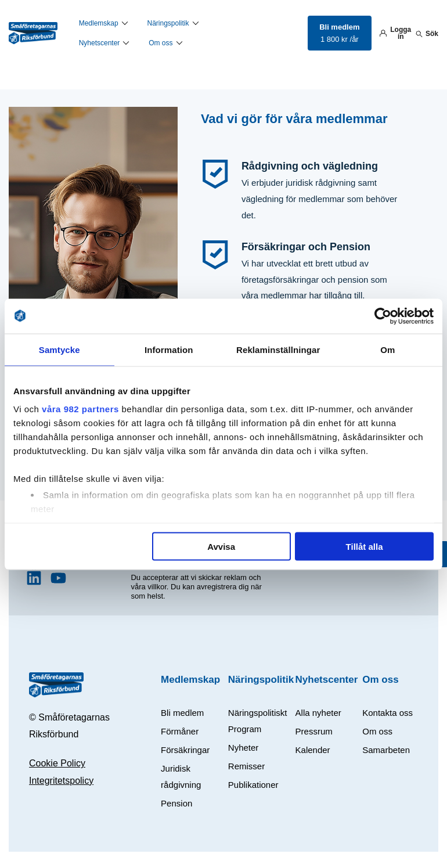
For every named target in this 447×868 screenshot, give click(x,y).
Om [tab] (387, 349)
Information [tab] (169, 349)
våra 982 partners (80, 409)
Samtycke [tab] (60, 349)
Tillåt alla (365, 546)
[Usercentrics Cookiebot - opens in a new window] (383, 316)
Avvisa (221, 546)
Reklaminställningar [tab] (278, 349)
